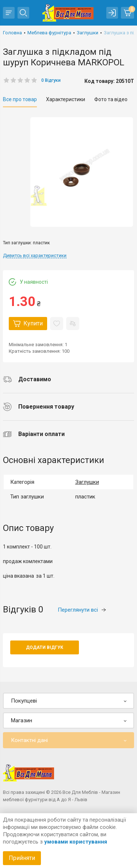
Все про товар (20, 99)
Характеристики (66, 99)
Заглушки (87, 482)
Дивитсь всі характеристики (35, 255)
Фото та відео (111, 99)
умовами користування (76, 842)
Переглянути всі (82, 610)
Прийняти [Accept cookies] (22, 858)
